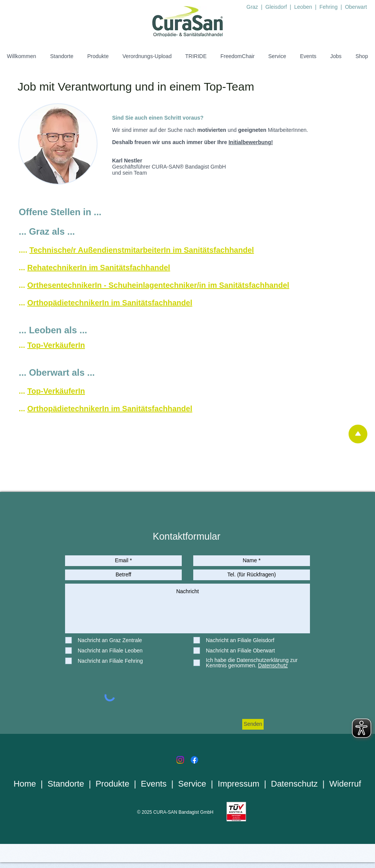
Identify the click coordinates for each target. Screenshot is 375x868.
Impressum (239, 784)
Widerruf (345, 784)
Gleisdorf (277, 7)
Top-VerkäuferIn (56, 345)
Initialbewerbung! (251, 142)
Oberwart (356, 7)
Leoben (303, 7)
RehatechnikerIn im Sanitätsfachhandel (99, 268)
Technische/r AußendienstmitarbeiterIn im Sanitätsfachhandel (142, 250)
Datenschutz (294, 784)
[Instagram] (180, 760)
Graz (252, 7)
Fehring (329, 7)
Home (25, 784)
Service (192, 784)
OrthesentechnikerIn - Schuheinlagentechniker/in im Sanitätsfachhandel (158, 285)
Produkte (112, 784)
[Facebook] (194, 760)
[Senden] (253, 724)
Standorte (66, 784)
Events (154, 784)
